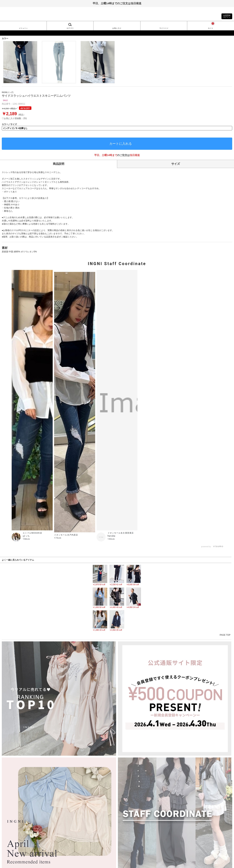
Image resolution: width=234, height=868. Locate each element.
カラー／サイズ (9, 124)
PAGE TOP (225, 635)
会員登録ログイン (227, 16)
